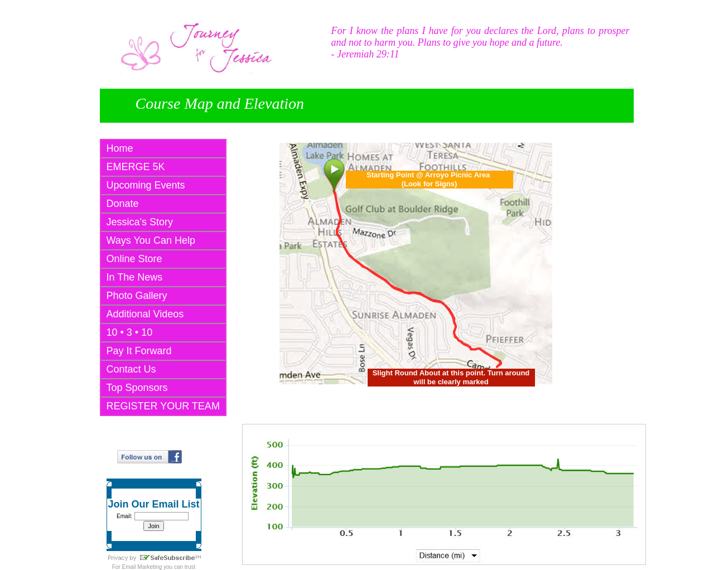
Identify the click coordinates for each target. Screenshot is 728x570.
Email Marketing (142, 567)
